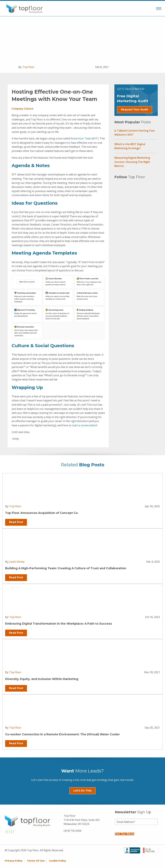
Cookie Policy (58, 861)
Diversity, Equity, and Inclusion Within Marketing (42, 679)
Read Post (16, 522)
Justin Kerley (17, 562)
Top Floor (29, 67)
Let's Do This (82, 791)
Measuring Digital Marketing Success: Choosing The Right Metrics (132, 162)
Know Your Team (81, 138)
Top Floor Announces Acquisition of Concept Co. (42, 513)
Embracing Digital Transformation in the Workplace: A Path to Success (58, 624)
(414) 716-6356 (73, 831)
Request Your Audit (135, 110)
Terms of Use (36, 861)
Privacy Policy (14, 861)
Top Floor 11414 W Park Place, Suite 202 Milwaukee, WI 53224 (82, 820)
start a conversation (84, 425)
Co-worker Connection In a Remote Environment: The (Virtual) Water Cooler (63, 734)
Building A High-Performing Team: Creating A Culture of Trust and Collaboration (66, 568)
